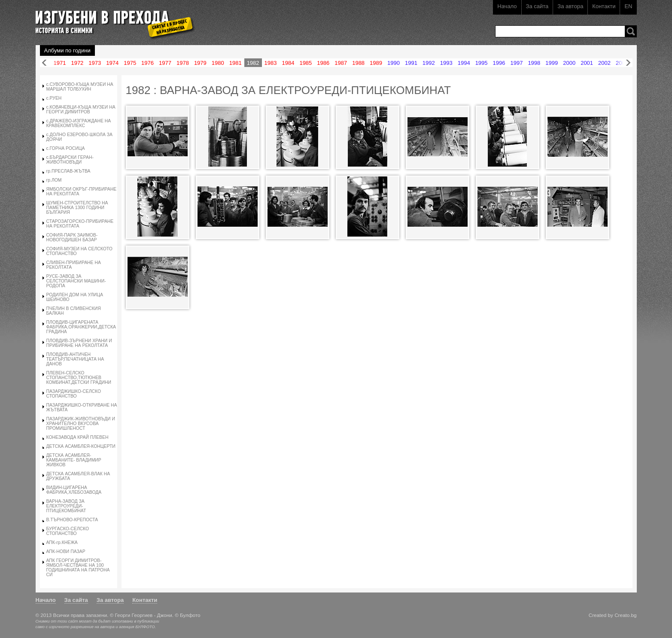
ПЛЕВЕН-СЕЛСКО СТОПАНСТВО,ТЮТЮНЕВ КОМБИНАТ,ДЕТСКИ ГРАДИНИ (79, 378)
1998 (534, 63)
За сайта (537, 6)
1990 (394, 63)
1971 (60, 63)
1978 (183, 63)
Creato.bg (625, 615)
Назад (44, 63)
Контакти (604, 6)
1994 (464, 63)
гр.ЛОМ (54, 180)
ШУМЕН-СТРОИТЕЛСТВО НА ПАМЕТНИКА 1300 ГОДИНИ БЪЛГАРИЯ (77, 208)
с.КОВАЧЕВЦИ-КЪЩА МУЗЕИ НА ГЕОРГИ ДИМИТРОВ (81, 109)
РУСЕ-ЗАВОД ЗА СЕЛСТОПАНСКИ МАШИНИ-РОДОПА (76, 281)
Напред (628, 63)
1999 (552, 63)
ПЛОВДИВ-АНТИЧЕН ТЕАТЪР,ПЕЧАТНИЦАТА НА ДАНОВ (75, 359)
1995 (482, 63)
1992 (429, 63)
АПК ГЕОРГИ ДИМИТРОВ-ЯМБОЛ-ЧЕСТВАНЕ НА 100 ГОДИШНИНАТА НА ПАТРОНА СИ (78, 568)
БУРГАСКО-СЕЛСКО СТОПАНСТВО (68, 531)
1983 (271, 63)
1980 (218, 63)
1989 (376, 63)
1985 (306, 63)
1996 (499, 63)
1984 (288, 63)
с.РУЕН (54, 98)
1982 (253, 63)
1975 (130, 63)
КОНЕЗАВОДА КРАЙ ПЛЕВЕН (78, 437)
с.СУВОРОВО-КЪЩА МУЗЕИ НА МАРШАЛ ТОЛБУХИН (80, 87)
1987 (341, 63)
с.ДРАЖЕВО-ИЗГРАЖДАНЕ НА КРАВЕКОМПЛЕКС (79, 123)
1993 (446, 63)
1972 (77, 63)
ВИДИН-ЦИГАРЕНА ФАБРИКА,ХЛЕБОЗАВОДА (74, 490)
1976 (147, 63)
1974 (112, 63)
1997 (516, 63)
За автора (570, 6)
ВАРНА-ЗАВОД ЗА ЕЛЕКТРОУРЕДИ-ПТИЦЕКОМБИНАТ (66, 506)
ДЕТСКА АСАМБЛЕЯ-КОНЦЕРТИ (81, 446)
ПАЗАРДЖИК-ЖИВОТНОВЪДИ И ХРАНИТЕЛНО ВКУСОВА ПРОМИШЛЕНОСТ (81, 424)
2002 (604, 63)
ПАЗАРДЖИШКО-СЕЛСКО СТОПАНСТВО (74, 394)
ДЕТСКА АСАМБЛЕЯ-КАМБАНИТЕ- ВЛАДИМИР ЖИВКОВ (74, 460)
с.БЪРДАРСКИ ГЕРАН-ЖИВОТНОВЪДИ (70, 160)
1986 (323, 63)
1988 (358, 63)
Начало (507, 6)
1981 (236, 63)
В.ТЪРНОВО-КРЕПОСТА (72, 520)
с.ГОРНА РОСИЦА (66, 148)
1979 (200, 63)
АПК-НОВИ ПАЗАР (66, 551)
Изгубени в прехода (111, 19)
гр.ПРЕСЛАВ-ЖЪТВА (68, 171)
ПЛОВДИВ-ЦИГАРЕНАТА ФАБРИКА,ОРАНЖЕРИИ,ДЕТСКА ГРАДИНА (81, 327)
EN (628, 6)
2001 (587, 63)
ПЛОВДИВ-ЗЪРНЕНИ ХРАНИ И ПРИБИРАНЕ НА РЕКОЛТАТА (79, 343)
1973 (95, 63)
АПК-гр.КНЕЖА (62, 542)
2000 (569, 63)
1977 (165, 63)
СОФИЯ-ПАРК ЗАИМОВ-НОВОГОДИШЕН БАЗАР (72, 237)
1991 (411, 63)
